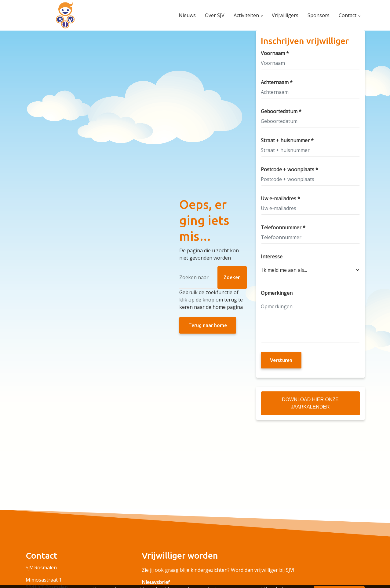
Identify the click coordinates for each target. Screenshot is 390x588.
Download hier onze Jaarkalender (310, 403)
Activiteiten (246, 15)
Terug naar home (208, 325)
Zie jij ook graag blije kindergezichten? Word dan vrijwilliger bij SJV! (218, 570)
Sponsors (319, 15)
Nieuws (187, 15)
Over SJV (215, 15)
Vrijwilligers (285, 15)
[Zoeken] (213, 277)
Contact (348, 15)
